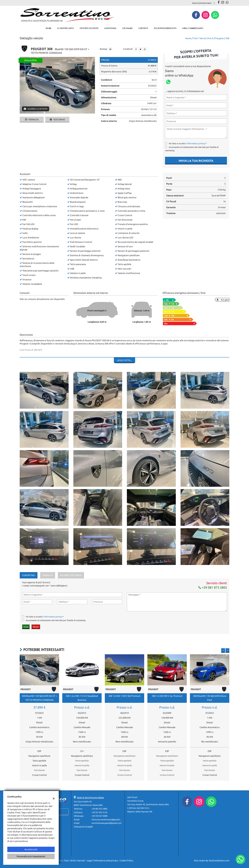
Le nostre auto (66, 28)
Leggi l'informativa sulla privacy (102, 861)
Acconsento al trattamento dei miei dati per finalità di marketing (56, 620)
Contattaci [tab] (29, 575)
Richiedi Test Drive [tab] (71, 575)
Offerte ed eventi (89, 28)
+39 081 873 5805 (213, 587)
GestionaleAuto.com (219, 861)
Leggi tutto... (124, 360)
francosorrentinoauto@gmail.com (108, 820)
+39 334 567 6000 (99, 816)
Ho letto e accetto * (188, 144)
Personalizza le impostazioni (31, 856)
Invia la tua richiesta (196, 161)
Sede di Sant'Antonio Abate (90, 798)
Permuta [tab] (48, 575)
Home (49, 28)
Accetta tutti (31, 849)
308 (227, 38)
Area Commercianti (202, 3)
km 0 (211, 38)
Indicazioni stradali (83, 827)
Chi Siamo (127, 28)
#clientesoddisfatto (165, 28)
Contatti (143, 28)
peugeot (219, 38)
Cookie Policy (126, 861)
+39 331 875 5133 (99, 812)
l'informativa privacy (196, 144)
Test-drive (57, 120)
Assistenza (110, 28)
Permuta (32, 120)
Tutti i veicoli (200, 38)
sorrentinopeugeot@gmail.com (106, 823)
